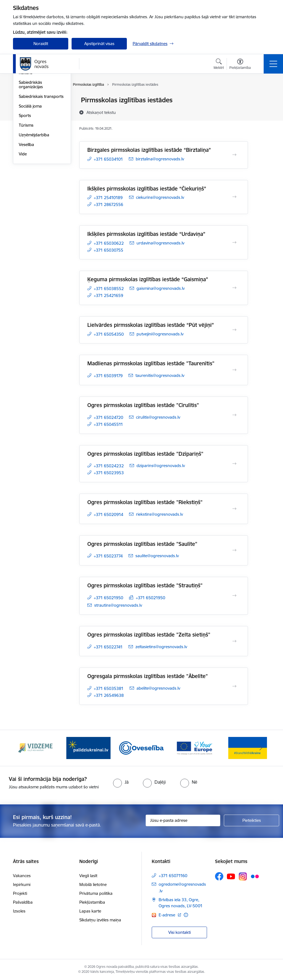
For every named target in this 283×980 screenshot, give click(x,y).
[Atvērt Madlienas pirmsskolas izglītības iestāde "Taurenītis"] (234, 370)
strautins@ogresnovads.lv (118, 605)
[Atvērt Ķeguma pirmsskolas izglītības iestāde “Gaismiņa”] (234, 288)
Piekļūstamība (92, 902)
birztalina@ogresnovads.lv (160, 159)
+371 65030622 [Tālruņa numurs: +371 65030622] (109, 243)
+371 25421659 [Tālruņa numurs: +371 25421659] (108, 295)
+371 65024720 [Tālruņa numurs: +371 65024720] (108, 417)
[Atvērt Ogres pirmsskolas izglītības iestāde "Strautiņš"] (234, 596)
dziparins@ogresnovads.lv (161, 466)
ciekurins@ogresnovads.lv (160, 197)
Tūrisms (26, 191)
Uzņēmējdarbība (34, 201)
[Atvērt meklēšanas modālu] (219, 65)
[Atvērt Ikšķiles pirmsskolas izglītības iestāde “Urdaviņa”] (234, 243)
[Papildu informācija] (186, 915)
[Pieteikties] (251, 820)
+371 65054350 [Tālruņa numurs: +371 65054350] (109, 334)
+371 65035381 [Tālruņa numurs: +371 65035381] (109, 688)
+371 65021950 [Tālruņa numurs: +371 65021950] (108, 598)
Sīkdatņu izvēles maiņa (100, 920)
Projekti (20, 893)
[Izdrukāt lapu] (262, 98)
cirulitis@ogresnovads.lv (158, 417)
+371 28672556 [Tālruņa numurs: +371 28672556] (108, 204)
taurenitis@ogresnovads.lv (160, 375)
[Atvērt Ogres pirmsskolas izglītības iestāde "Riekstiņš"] (234, 509)
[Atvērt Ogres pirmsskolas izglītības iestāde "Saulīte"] (234, 550)
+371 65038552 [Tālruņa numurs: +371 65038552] (109, 289)
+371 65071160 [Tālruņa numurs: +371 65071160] (173, 876)
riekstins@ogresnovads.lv (159, 514)
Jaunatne (27, 120)
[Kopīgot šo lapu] (262, 112)
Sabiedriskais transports (41, 162)
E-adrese (167, 915)
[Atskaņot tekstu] (101, 112)
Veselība (26, 211)
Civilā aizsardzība (34, 110)
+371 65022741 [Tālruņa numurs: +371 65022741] (108, 647)
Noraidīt (41, 44)
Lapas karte (90, 911)
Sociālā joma (30, 172)
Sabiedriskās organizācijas (31, 151)
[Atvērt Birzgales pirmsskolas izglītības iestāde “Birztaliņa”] (234, 155)
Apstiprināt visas (99, 44)
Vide (23, 220)
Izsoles (19, 911)
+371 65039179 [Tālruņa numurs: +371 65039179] (108, 376)
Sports (25, 182)
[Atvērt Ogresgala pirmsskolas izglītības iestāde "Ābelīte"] (234, 686)
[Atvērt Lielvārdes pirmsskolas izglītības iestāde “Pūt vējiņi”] (234, 330)
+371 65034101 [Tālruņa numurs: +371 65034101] (108, 159)
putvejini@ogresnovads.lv (160, 334)
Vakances (22, 876)
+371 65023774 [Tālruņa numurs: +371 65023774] (108, 556)
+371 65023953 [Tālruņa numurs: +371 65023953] (109, 473)
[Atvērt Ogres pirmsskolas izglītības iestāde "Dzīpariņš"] (234, 464)
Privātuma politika (96, 893)
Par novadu (30, 101)
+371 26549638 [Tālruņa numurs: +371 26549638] (109, 695)
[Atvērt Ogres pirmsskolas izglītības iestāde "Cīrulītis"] (234, 415)
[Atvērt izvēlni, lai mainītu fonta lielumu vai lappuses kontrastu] (240, 65)
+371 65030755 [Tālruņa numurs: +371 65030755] (108, 250)
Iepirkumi (22, 884)
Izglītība (26, 129)
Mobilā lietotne (93, 884)
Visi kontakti (180, 932)
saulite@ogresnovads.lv (157, 556)
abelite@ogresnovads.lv (158, 688)
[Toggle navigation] (273, 64)
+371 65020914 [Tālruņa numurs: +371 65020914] (108, 514)
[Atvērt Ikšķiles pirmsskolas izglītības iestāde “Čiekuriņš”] (234, 197)
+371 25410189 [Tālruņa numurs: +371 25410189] (108, 198)
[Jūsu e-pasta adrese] (183, 820)
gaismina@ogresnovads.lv (161, 288)
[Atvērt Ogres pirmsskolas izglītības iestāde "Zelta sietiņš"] (234, 641)
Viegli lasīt (88, 876)
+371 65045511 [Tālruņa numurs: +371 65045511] (108, 424)
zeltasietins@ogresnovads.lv (161, 647)
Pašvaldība (23, 902)
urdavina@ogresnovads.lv (160, 243)
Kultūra (26, 139)
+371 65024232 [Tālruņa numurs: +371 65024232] (109, 466)
